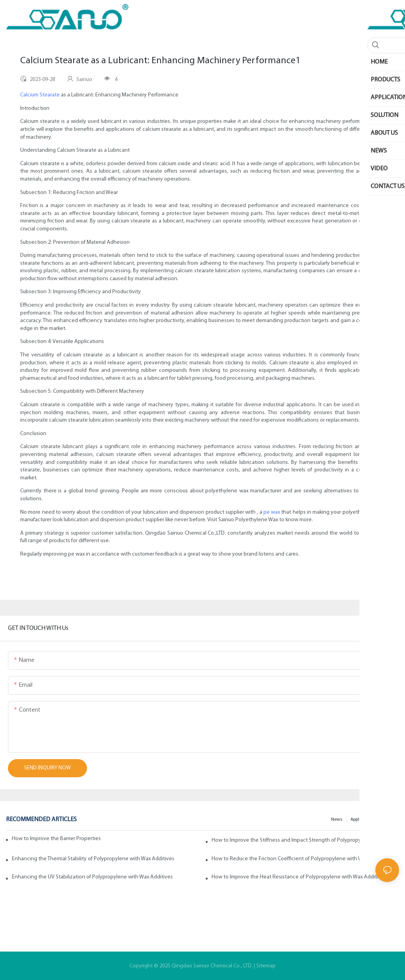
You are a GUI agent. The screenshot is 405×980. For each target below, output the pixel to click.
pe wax (272, 512)
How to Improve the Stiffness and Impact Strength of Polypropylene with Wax (303, 840)
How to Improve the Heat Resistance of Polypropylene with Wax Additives (299, 877)
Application (362, 820)
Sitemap (266, 966)
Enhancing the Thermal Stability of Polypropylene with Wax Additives (93, 859)
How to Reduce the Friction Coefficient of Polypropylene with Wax (290, 859)
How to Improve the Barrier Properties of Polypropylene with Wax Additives (57, 839)
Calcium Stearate (40, 95)
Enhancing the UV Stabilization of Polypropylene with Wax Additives (92, 877)
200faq (388, 820)
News (337, 820)
